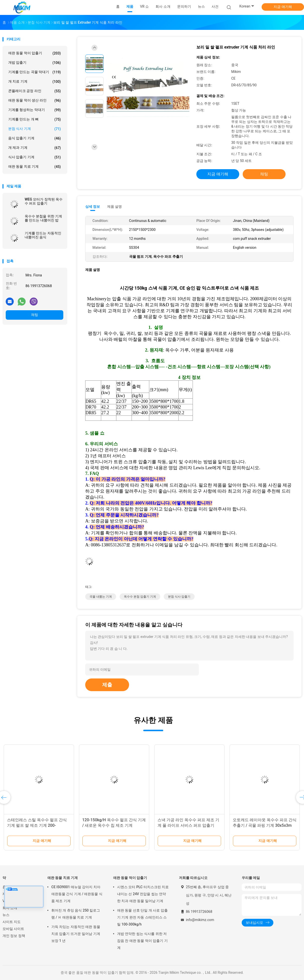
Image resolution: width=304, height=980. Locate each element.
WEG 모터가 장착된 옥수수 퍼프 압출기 (44, 201)
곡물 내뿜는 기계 (101, 597)
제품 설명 (114, 206)
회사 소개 (10, 908)
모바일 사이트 (13, 929)
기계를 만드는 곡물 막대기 (35, 72)
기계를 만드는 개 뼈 (35, 119)
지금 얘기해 (283, 7)
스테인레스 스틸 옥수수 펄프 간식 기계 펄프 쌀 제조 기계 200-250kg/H (37, 825)
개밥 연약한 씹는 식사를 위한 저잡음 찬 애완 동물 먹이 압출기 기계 (142, 941)
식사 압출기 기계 (35, 157)
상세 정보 (93, 206)
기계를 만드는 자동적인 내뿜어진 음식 (43, 235)
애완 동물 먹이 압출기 (35, 53)
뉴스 (6, 915)
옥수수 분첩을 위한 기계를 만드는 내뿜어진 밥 (43, 218)
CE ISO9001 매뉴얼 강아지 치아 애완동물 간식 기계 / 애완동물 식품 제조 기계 (77, 894)
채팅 (35, 315)
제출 (107, 685)
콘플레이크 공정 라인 (35, 91)
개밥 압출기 (35, 63)
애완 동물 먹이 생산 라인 (35, 101)
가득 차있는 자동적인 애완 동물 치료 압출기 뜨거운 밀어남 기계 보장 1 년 (76, 934)
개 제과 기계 (35, 148)
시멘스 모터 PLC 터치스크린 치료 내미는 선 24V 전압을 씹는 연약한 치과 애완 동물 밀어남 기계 (143, 894)
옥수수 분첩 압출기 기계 (140, 597)
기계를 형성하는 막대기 (35, 110)
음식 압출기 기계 (35, 138)
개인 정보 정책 (14, 936)
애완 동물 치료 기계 (35, 167)
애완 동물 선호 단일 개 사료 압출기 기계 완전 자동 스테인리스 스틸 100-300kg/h (142, 917)
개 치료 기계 (35, 82)
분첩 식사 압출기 (179, 597)
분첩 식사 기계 (35, 129)
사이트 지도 (12, 922)
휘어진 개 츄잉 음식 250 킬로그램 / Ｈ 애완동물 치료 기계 (76, 914)
